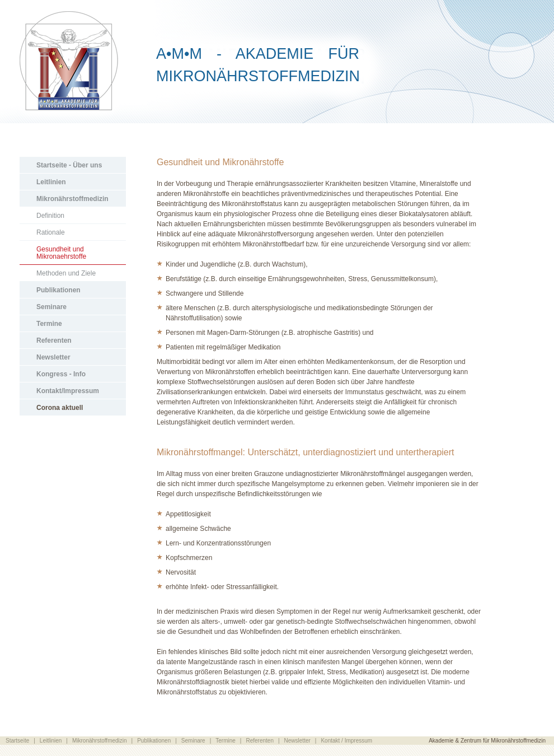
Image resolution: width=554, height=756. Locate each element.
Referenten (54, 340)
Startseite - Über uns (69, 165)
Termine (49, 324)
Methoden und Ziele (66, 273)
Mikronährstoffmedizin (72, 199)
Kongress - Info (61, 374)
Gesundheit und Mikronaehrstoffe (61, 253)
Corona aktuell (60, 408)
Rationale (51, 232)
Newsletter (53, 357)
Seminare (51, 307)
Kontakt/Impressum (68, 391)
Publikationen (58, 290)
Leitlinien (51, 182)
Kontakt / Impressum (346, 741)
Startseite (17, 741)
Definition (50, 216)
